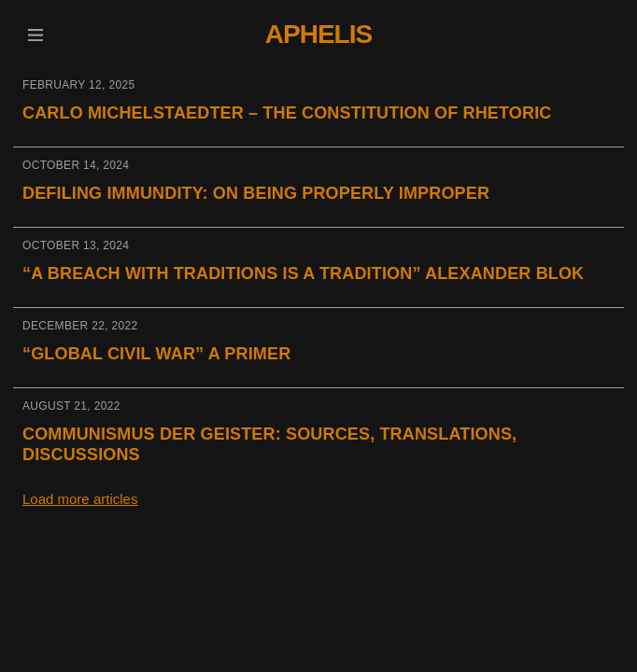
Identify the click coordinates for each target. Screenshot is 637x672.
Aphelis (318, 34)
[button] (35, 35)
